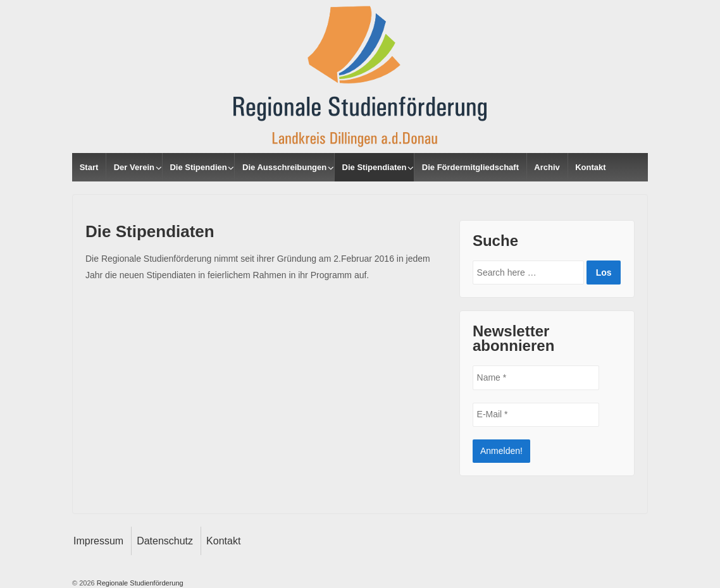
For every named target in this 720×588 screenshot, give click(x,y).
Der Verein (134, 167)
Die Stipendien (198, 167)
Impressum (98, 541)
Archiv (547, 167)
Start (89, 167)
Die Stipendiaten (375, 167)
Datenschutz (165, 541)
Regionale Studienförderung (139, 583)
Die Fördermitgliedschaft (470, 167)
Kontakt (590, 167)
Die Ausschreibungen (284, 167)
